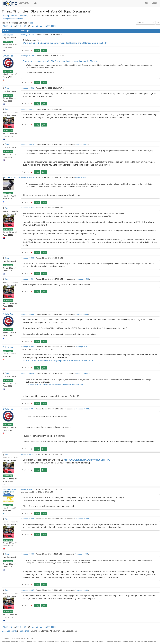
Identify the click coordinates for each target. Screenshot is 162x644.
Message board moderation (12, 19)
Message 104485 (28, 56)
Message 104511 (28, 109)
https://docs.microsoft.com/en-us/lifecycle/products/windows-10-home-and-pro (58, 360)
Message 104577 (28, 208)
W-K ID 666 (8, 347)
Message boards (9, 16)
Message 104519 (28, 177)
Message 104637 (28, 590)
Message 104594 (28, 409)
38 (37, 26)
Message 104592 (28, 373)
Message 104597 (28, 454)
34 (21, 26)
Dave (7, 88)
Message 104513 (28, 144)
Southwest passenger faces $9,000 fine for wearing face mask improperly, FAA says (60, 61)
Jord (7, 109)
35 (25, 26)
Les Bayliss (8, 35)
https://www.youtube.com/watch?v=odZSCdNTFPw (87, 460)
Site (37, 3)
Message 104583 (28, 258)
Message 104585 (28, 314)
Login (154, 3)
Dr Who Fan (8, 56)
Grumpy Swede (10, 490)
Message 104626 (83, 519)
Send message (8, 42)
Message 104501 (28, 88)
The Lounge (24, 16)
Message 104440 (28, 35)
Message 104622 (28, 489)
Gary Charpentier (12, 178)
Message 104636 (28, 554)
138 (48, 26)
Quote (44, 50)
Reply (37, 50)
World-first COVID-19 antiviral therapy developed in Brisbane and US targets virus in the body (65, 43)
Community (25, 3)
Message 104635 (28, 519)
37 (33, 26)
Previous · (6, 26)
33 (17, 26)
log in (30, 23)
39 (41, 26)
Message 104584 (28, 279)
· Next (53, 26)
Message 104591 (28, 347)
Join (147, 3)
